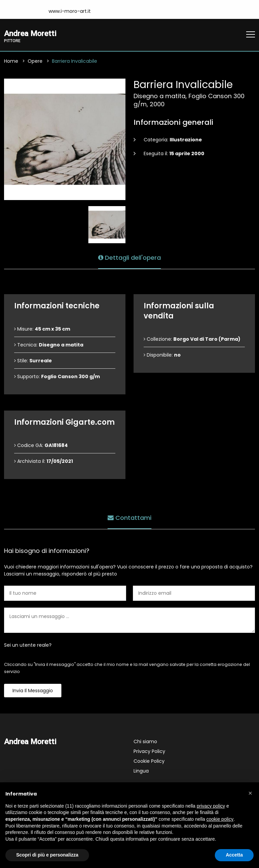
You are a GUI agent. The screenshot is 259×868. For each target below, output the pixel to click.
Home (11, 61)
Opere (35, 61)
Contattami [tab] (129, 518)
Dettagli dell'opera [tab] (129, 258)
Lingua (141, 771)
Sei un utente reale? (28, 645)
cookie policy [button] (220, 819)
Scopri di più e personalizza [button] (47, 855)
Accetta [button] (234, 855)
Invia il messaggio (33, 691)
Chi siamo (145, 741)
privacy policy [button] (211, 806)
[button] (250, 793)
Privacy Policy (149, 751)
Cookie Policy (149, 761)
